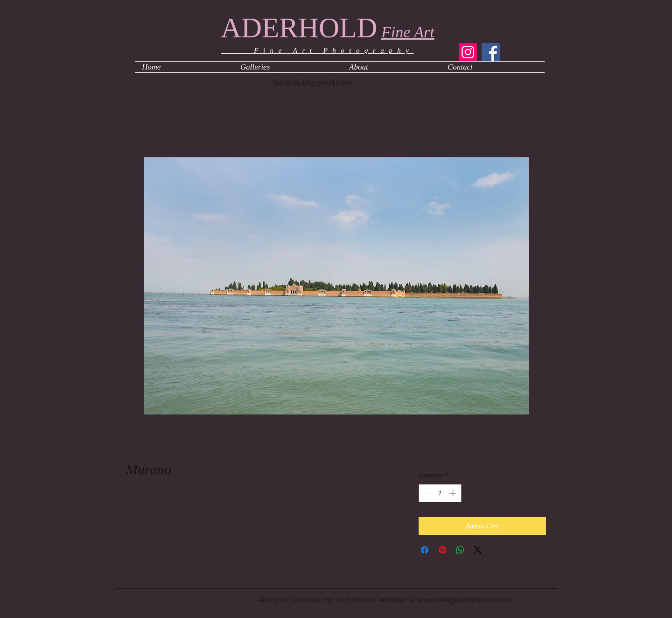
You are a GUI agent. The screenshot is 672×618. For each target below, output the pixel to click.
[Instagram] (468, 52)
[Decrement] (426, 493)
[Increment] (454, 493)
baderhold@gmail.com (313, 83)
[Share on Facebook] (425, 550)
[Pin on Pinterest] (442, 550)
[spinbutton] (440, 493)
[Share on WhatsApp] (460, 550)
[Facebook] (491, 52)
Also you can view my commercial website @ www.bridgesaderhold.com (384, 600)
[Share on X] (478, 550)
